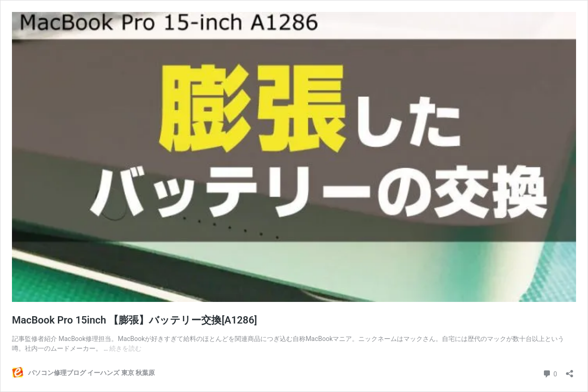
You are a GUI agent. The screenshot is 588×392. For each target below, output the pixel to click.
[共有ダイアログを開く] (570, 371)
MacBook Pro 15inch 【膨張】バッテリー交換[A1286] (135, 320)
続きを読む (125, 348)
